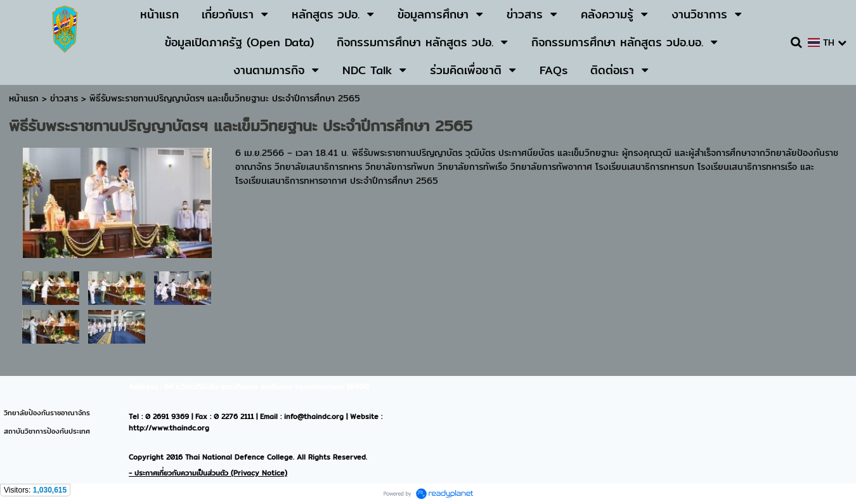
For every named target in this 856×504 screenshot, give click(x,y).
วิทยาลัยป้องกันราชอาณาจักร (47, 413)
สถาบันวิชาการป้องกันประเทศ (47, 431)
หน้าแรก (24, 98)
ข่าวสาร (66, 98)
